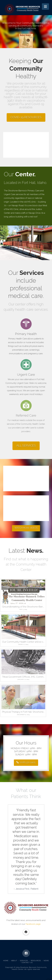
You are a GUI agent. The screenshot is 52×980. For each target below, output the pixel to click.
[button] (45, 7)
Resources (36, 961)
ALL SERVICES (26, 446)
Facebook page (33, 924)
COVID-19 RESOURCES (26, 117)
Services (24, 961)
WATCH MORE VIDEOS (26, 528)
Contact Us (27, 963)
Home (6, 961)
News (46, 961)
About (14, 961)
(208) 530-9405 (26, 762)
